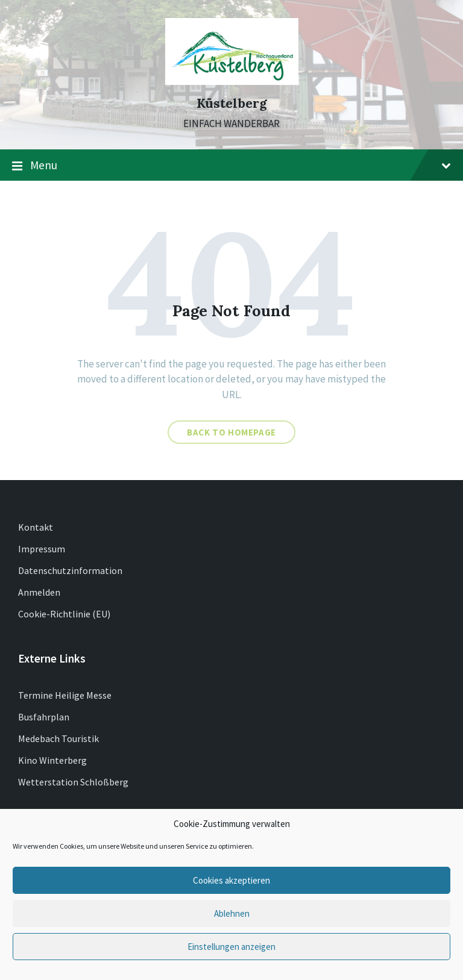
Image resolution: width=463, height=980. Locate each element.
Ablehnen (232, 913)
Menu (231, 166)
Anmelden (39, 592)
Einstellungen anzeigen (231, 947)
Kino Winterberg (52, 760)
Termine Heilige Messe (65, 695)
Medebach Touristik (58, 738)
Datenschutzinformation (70, 570)
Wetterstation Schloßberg (73, 782)
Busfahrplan (44, 717)
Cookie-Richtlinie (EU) (64, 614)
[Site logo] (232, 81)
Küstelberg (232, 103)
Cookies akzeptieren (231, 880)
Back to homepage (231, 432)
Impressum (42, 549)
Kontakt (36, 527)
